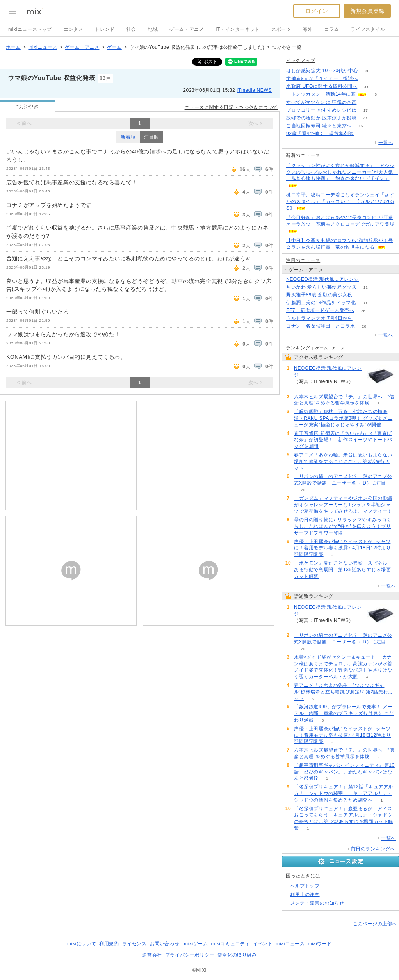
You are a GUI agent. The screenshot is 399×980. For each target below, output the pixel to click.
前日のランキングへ (373, 849)
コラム (332, 29)
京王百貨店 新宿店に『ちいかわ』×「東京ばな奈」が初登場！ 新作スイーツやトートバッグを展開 (343, 440)
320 (361, 295)
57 (368, 279)
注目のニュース (303, 260)
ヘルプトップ (305, 886)
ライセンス (134, 944)
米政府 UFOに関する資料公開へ (322, 86)
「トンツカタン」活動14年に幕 (321, 94)
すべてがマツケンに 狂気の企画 (321, 102)
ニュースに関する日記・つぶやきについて (231, 107)
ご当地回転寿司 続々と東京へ (319, 126)
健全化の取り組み (237, 955)
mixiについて (82, 944)
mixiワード (320, 944)
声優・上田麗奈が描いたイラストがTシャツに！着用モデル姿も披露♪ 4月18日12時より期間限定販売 (343, 548)
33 (366, 86)
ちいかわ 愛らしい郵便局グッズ (321, 287)
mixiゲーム (196, 944)
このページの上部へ (375, 924)
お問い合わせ (165, 944)
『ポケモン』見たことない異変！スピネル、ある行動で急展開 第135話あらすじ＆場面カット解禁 (343, 570)
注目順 (151, 137)
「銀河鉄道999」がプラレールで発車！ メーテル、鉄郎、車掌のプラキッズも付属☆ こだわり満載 (344, 713)
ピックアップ (301, 61)
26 (363, 311)
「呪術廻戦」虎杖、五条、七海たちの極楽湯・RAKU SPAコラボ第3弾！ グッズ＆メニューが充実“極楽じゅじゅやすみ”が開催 (343, 418)
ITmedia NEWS (254, 90)
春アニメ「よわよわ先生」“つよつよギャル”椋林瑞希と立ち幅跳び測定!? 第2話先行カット (344, 692)
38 (365, 303)
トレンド (105, 29)
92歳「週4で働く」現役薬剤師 (320, 134)
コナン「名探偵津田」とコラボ (321, 326)
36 (367, 71)
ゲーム (114, 47)
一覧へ (386, 143)
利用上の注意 (305, 894)
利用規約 (109, 944)
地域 (153, 29)
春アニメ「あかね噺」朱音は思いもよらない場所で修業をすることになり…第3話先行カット (343, 461)
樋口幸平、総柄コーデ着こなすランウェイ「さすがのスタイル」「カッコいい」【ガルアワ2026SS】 (340, 201)
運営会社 (152, 955)
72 (366, 102)
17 (366, 110)
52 (362, 134)
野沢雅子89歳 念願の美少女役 (319, 295)
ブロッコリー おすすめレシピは (321, 110)
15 (361, 126)
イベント (263, 944)
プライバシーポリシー (190, 955)
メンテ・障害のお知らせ (317, 903)
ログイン (317, 11)
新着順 (128, 137)
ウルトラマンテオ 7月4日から (319, 318)
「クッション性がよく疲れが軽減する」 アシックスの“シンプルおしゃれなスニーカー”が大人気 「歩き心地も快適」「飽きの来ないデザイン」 (342, 172)
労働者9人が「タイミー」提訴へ (322, 78)
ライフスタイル (368, 29)
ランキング (298, 348)
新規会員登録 (367, 11)
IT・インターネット (238, 29)
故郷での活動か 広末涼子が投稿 (321, 118)
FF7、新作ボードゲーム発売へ (320, 310)
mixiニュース (43, 47)
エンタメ (73, 29)
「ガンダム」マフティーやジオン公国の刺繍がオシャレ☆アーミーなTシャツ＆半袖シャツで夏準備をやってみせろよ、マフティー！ (343, 505)
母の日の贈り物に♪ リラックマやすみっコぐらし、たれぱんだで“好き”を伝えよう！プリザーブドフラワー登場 (343, 526)
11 (366, 287)
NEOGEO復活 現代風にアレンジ (322, 279)
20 (364, 326)
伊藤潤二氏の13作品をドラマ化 (321, 303)
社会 (131, 29)
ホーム (13, 47)
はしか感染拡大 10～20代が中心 (322, 71)
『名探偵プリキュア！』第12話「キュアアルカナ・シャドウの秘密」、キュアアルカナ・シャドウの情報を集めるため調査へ (344, 793)
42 (366, 118)
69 (367, 79)
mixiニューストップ (30, 29)
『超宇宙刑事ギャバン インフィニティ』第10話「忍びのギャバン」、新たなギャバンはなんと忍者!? (344, 772)
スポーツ (281, 29)
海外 (307, 29)
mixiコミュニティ (231, 944)
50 (361, 318)
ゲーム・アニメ (187, 29)
